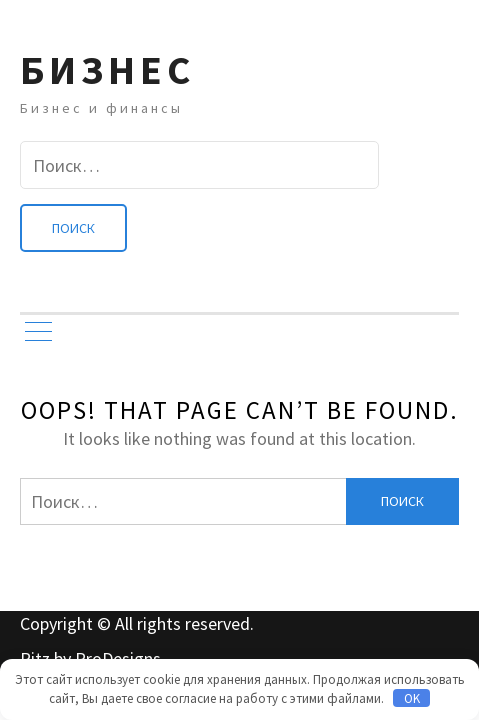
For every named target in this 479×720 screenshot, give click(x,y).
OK (412, 698)
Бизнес (107, 70)
